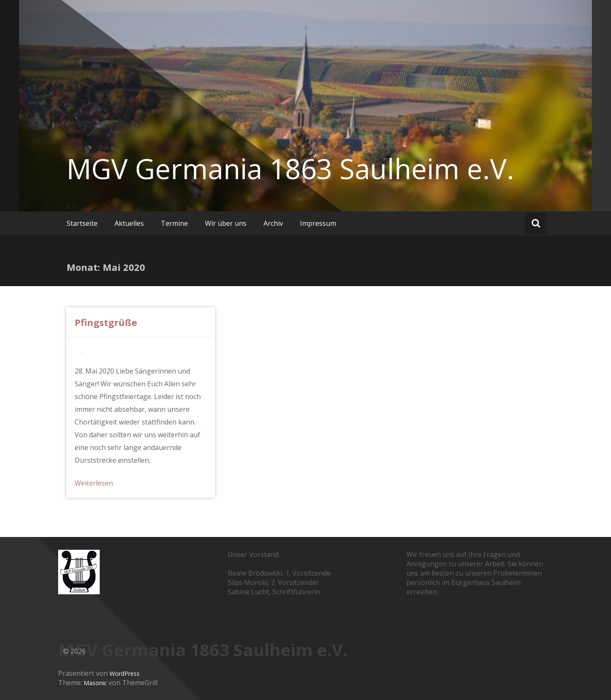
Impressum (318, 223)
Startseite (82, 223)
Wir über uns (226, 223)
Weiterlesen (94, 483)
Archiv (273, 223)
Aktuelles (129, 223)
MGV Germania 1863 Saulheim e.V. (290, 169)
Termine (174, 223)
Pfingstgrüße (106, 322)
